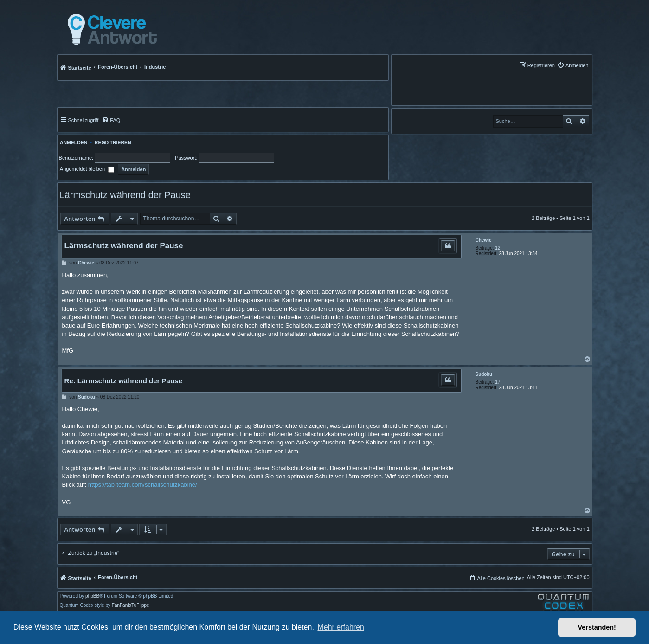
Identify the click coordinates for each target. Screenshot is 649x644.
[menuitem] (573, 65)
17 (498, 382)
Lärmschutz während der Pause (125, 195)
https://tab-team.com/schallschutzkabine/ (143, 485)
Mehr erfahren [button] (341, 627)
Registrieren (113, 142)
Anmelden (73, 142)
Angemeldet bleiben (87, 169)
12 (498, 248)
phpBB (92, 596)
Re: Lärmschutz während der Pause (123, 381)
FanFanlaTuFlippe (131, 605)
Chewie (483, 240)
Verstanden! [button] (597, 627)
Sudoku (484, 374)
